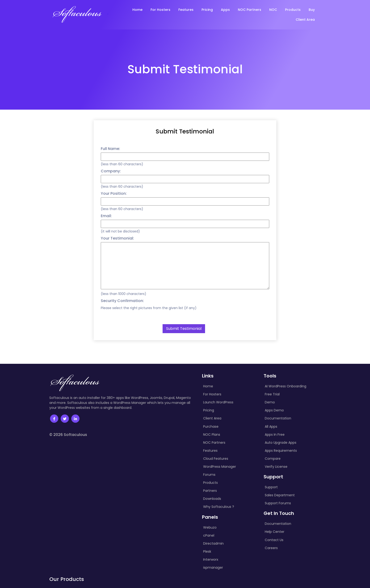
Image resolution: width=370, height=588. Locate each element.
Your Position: (114, 193)
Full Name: (110, 149)
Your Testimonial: (117, 238)
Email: (106, 216)
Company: (111, 171)
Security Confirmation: (122, 301)
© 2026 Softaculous (68, 435)
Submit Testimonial (185, 131)
